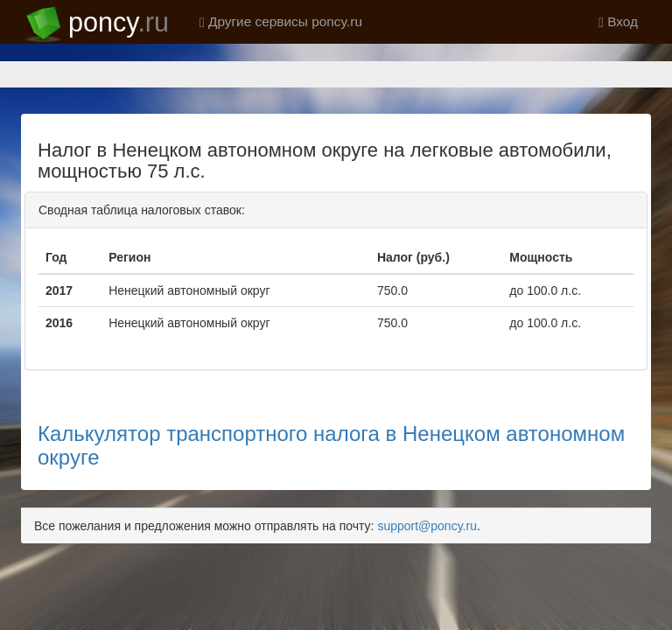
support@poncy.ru (427, 526)
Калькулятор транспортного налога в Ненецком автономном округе (331, 445)
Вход (618, 21)
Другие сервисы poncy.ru (281, 21)
